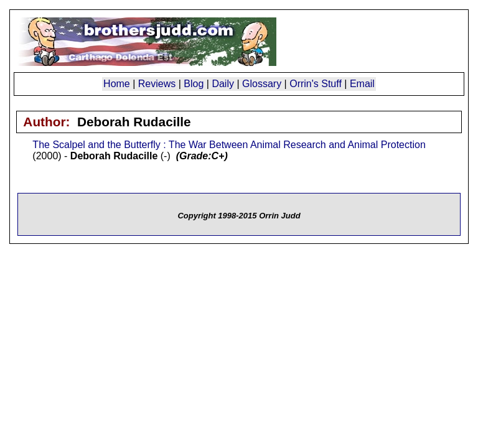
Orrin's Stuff (316, 84)
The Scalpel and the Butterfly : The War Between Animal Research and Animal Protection (229, 145)
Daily (223, 84)
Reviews (157, 84)
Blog (194, 84)
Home (117, 84)
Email (362, 84)
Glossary (262, 84)
